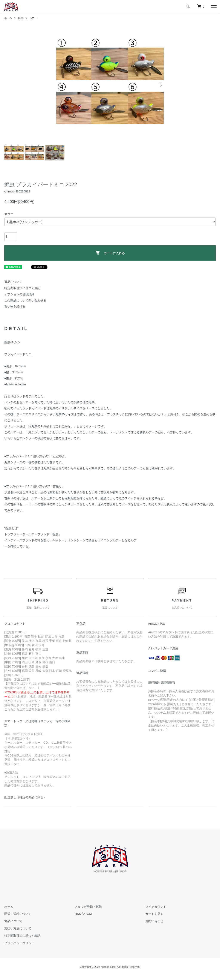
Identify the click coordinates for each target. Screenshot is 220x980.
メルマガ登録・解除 (88, 907)
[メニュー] (214, 6)
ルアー (33, 18)
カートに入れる (110, 253)
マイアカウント (156, 907)
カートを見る (154, 914)
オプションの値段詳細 (19, 294)
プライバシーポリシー (19, 943)
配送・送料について (18, 914)
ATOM (88, 914)
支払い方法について (18, 928)
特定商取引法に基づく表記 (22, 288)
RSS (78, 914)
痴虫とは (11, 528)
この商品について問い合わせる (25, 300)
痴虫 (21, 18)
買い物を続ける (15, 306)
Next (160, 85)
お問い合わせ (154, 921)
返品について (13, 282)
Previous (60, 85)
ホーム (8, 18)
